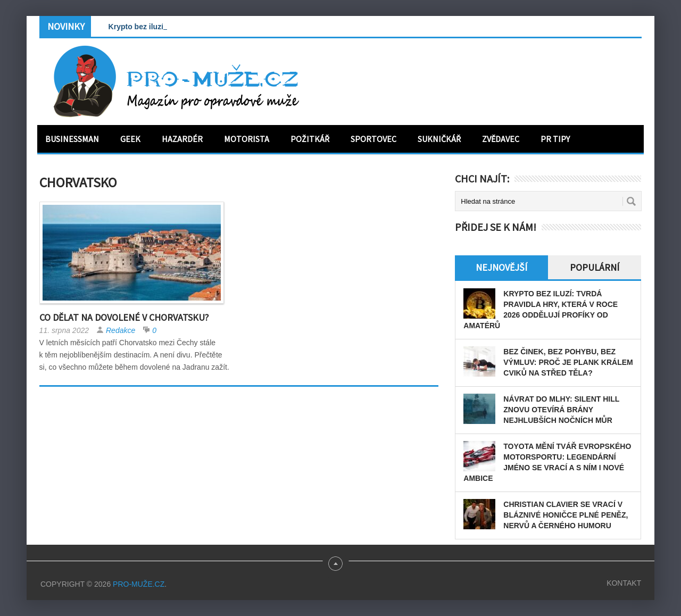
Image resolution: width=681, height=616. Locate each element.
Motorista (247, 139)
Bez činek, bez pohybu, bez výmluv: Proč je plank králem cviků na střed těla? (568, 362)
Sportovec (373, 139)
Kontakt (624, 583)
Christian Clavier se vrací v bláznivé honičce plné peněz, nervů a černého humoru (566, 515)
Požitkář (310, 139)
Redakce (121, 330)
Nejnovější (501, 267)
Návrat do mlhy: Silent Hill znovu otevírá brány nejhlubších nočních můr (561, 410)
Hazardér (182, 139)
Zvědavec (501, 139)
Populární (595, 267)
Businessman (72, 139)
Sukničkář (439, 139)
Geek (130, 139)
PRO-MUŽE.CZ (139, 584)
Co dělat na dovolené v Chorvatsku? (124, 317)
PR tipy (555, 139)
